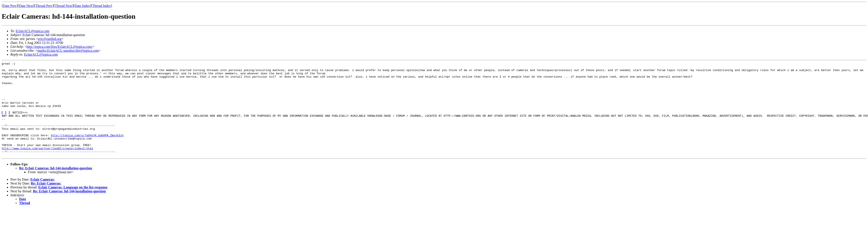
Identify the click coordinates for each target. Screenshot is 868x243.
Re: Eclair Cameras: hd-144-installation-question (56, 187)
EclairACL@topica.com (33, 31)
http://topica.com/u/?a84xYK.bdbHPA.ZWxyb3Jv (87, 150)
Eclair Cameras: (43, 198)
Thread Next (64, 6)
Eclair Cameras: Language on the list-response (73, 206)
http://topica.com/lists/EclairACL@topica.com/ (59, 47)
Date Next (26, 6)
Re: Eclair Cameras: (46, 202)
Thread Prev (44, 6)
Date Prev (10, 6)
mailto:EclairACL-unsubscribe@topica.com (68, 51)
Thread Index (102, 6)
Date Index (82, 6)
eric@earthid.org (50, 39)
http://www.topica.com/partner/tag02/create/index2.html (47, 166)
